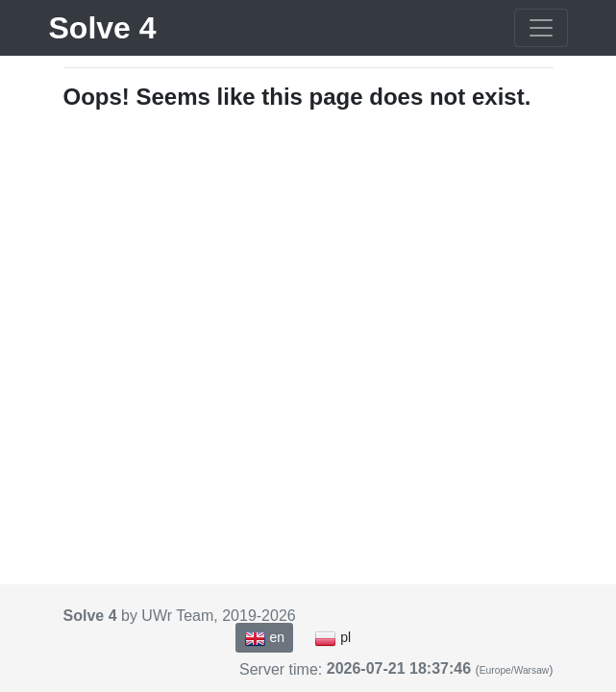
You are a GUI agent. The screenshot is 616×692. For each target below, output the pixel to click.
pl (333, 638)
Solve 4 (103, 28)
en (264, 638)
